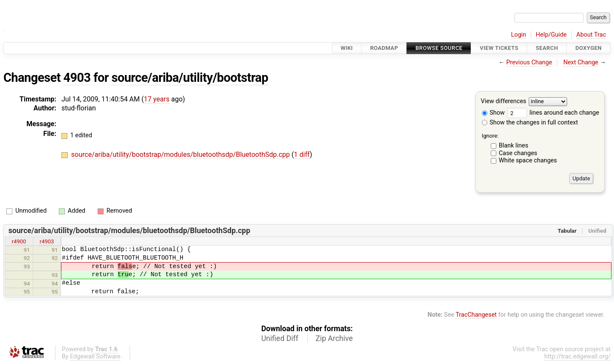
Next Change (581, 62)
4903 (77, 78)
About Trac (591, 35)
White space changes (528, 160)
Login (518, 35)
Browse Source (439, 48)
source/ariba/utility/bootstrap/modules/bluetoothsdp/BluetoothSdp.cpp (181, 155)
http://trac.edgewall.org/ (577, 357)
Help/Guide (551, 35)
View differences (504, 102)
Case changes (518, 153)
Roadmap (384, 48)
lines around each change (553, 113)
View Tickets (499, 48)
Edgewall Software (95, 357)
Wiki (347, 48)
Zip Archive (334, 338)
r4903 (47, 241)
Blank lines (514, 146)
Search (547, 48)
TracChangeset (476, 315)
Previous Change (529, 62)
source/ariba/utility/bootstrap (190, 78)
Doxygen (588, 48)
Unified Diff (280, 338)
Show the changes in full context (530, 123)
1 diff (302, 155)
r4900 (19, 241)
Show (493, 113)
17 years (156, 99)
